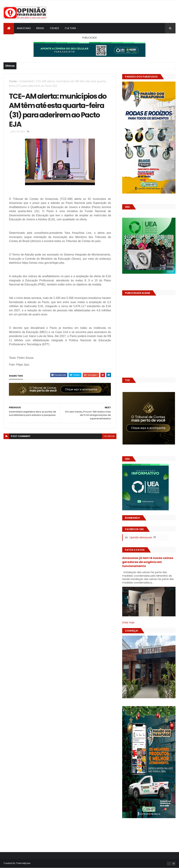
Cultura (70, 28)
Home (13, 81)
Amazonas (24, 28)
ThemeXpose (23, 863)
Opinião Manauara (141, 537)
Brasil (40, 28)
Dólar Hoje (128, 622)
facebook (109, 436)
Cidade (54, 28)
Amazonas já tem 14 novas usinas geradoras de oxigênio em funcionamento (148, 562)
